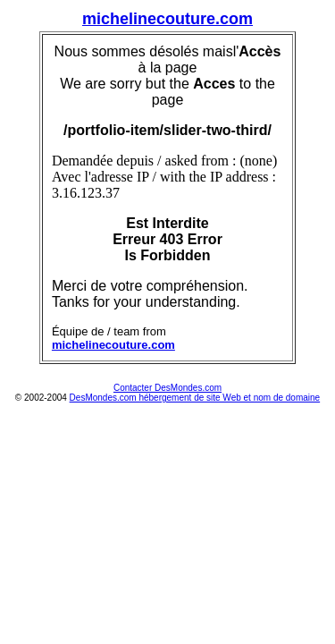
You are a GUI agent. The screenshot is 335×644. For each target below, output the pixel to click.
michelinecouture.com (167, 19)
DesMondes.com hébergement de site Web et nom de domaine (195, 398)
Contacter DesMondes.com (167, 388)
